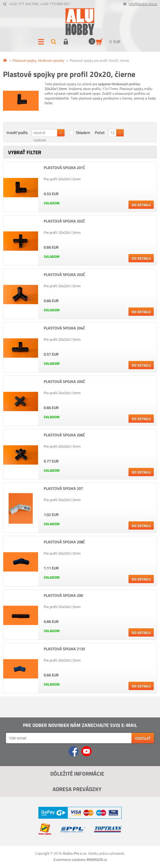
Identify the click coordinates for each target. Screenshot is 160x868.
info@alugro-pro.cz (143, 4)
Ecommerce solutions (70, 860)
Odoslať (143, 738)
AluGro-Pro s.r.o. (75, 853)
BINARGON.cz (97, 860)
